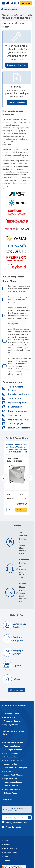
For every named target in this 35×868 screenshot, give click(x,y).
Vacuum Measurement (13, 760)
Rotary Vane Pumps (12, 746)
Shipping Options (11, 725)
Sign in (27, 3)
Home (6, 840)
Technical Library (11, 852)
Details (10, 510)
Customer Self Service (20, 625)
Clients (7, 857)
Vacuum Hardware (11, 764)
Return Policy (9, 717)
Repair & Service (11, 9)
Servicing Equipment (18, 639)
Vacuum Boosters (11, 786)
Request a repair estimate (17, 65)
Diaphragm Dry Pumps (13, 750)
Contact (7, 861)
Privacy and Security (12, 721)
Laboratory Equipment (13, 782)
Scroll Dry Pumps (11, 753)
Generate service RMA (17, 103)
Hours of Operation (12, 714)
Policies (17, 679)
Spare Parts (9, 771)
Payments (18, 666)
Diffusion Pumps (10, 793)
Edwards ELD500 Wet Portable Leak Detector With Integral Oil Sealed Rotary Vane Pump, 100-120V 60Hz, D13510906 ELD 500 (17, 449)
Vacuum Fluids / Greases (14, 775)
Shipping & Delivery (18, 652)
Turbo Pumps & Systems (13, 742)
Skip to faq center (17, 690)
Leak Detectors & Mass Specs (15, 768)
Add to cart (22, 510)
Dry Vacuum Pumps (12, 757)
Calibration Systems (12, 789)
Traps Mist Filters (10, 778)
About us (8, 844)
